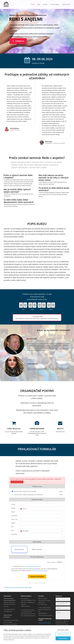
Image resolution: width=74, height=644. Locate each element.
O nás (33, 4)
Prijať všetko (63, 638)
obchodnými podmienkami (33, 566)
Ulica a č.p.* (15, 519)
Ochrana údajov (55, 4)
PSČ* (13, 527)
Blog (39, 4)
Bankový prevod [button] (19, 549)
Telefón (13, 508)
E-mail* (13, 504)
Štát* (13, 530)
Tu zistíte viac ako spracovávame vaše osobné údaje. (18, 587)
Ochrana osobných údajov (40, 571)
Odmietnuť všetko (63, 634)
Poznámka (14, 534)
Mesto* (13, 523)
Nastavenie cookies (63, 630)
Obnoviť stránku (17, 482)
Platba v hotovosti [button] (37, 549)
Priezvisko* (14, 516)
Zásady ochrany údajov (45, 623)
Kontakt (45, 4)
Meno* (13, 512)
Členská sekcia (66, 4)
